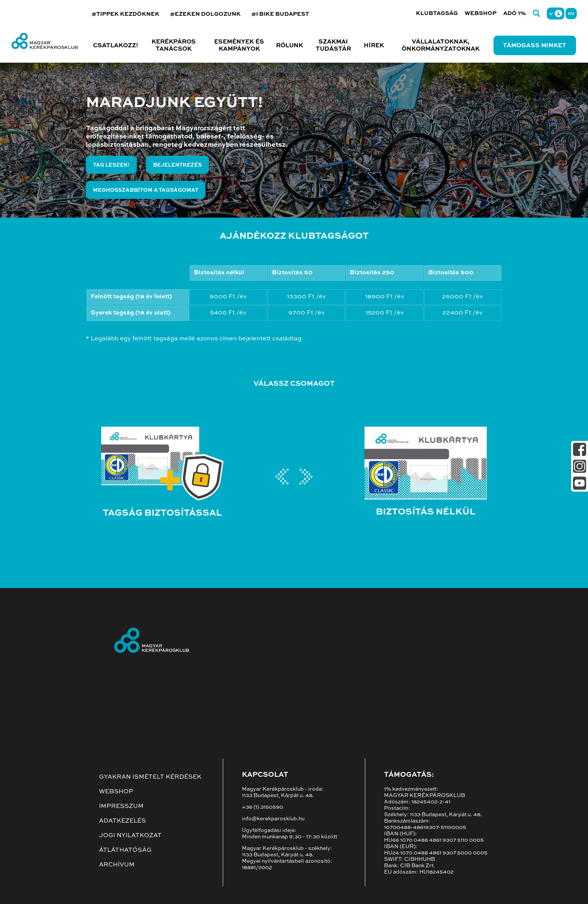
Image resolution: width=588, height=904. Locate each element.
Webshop (481, 13)
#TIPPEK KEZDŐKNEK (125, 14)
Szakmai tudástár (333, 46)
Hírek (374, 46)
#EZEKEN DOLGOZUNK (205, 14)
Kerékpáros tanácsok (174, 46)
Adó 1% (515, 13)
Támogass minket (535, 46)
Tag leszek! (111, 165)
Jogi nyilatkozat (130, 836)
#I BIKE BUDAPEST (280, 14)
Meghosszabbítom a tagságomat (146, 190)
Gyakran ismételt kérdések (150, 777)
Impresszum (121, 806)
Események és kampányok (239, 46)
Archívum (117, 865)
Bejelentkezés (177, 165)
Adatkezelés (122, 821)
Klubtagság (437, 13)
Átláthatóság (125, 850)
